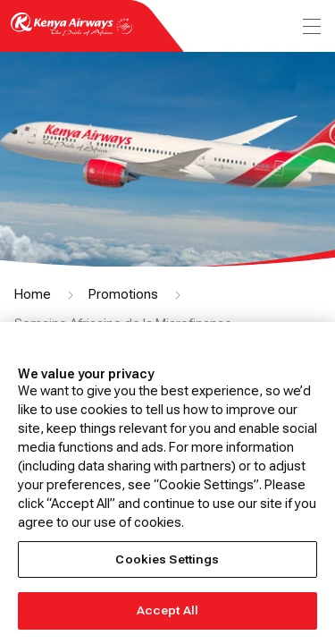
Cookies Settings (167, 559)
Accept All (167, 610)
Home (33, 294)
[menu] (310, 26)
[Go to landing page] (71, 34)
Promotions (123, 294)
